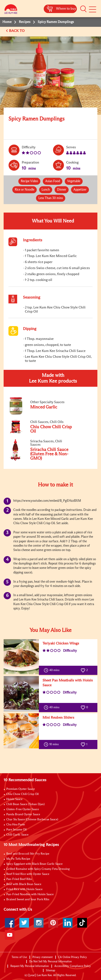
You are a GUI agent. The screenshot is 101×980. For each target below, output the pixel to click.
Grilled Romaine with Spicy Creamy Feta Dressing (38, 869)
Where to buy (66, 9)
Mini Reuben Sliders (58, 718)
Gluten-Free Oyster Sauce (23, 809)
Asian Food (53, 181)
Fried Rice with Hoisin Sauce (24, 889)
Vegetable (74, 181)
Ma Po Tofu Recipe (18, 859)
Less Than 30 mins (51, 198)
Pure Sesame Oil (16, 830)
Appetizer (80, 190)
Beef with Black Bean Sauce (24, 884)
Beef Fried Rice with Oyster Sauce (28, 874)
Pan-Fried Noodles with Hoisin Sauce (30, 894)
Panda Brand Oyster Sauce (23, 815)
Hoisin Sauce (14, 799)
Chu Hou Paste (16, 825)
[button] (83, 9)
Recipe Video (29, 181)
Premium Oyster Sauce (21, 789)
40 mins (53, 670)
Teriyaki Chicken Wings (61, 643)
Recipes (25, 22)
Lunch (46, 190)
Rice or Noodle (25, 190)
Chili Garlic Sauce (17, 835)
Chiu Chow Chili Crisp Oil (22, 794)
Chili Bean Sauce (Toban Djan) (25, 804)
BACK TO (17, 31)
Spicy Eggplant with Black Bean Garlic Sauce (34, 864)
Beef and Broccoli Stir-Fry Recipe (28, 854)
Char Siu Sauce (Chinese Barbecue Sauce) (32, 820)
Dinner (62, 190)
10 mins (52, 744)
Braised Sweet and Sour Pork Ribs (28, 900)
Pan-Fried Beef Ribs (19, 879)
